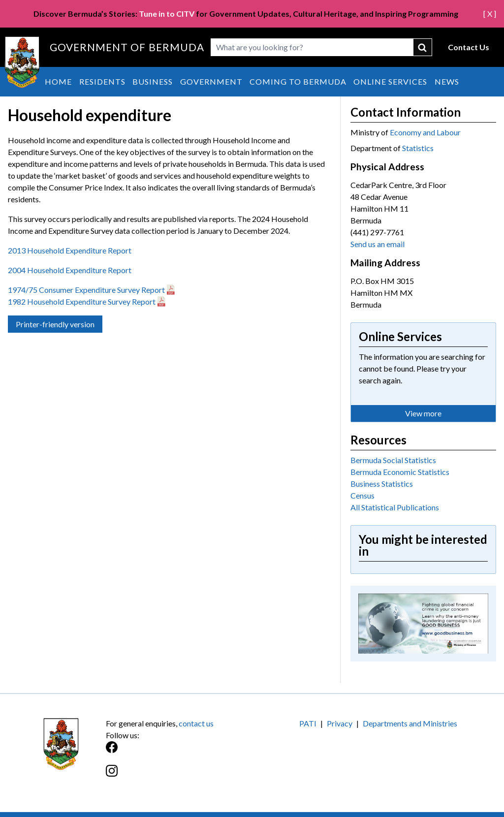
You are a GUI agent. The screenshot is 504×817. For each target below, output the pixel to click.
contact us (196, 723)
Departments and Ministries (410, 723)
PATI (308, 723)
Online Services (390, 81)
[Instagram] (179, 776)
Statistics (418, 148)
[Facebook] (179, 752)
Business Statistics (382, 484)
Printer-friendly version (55, 324)
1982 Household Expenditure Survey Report (82, 301)
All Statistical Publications (395, 507)
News (447, 81)
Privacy (340, 723)
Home (58, 81)
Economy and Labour (425, 132)
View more (423, 413)
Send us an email (378, 244)
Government (211, 81)
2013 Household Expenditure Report (70, 250)
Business (153, 81)
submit (423, 47)
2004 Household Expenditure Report (70, 270)
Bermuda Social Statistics (393, 460)
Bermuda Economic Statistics (400, 472)
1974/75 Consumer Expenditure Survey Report (86, 290)
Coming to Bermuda (298, 81)
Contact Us (469, 47)
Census (362, 495)
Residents (102, 81)
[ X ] (490, 14)
